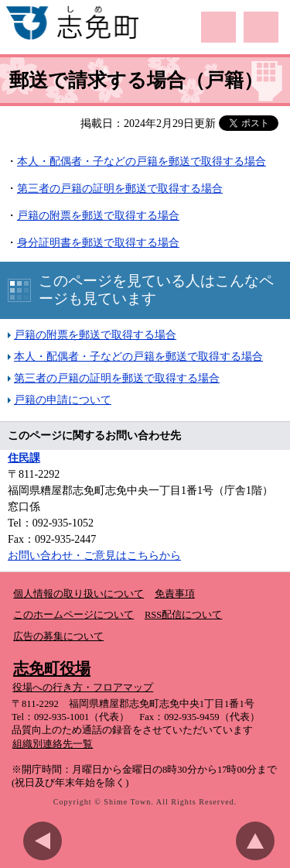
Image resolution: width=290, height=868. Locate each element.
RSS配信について (183, 615)
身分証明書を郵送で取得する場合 (98, 243)
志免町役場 (52, 668)
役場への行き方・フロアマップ (83, 688)
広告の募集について (58, 636)
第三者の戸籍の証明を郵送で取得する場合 (120, 189)
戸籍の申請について (63, 400)
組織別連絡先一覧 (53, 744)
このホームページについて (73, 615)
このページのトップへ (259, 841)
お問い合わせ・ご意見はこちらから (94, 556)
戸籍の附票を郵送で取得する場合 (98, 216)
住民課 (24, 458)
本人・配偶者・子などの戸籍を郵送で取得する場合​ (142, 161)
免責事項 (175, 594)
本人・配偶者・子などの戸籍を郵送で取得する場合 (138, 357)
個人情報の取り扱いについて (78, 594)
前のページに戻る (46, 841)
